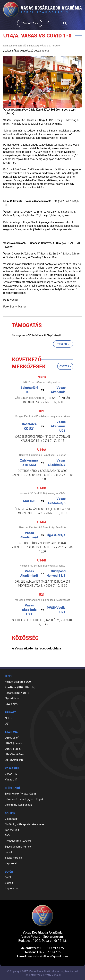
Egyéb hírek (12, 704)
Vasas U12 (11, 774)
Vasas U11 (11, 779)
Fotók (8, 877)
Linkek (9, 852)
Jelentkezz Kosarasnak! (19, 805)
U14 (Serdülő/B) (14, 760)
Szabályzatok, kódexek (18, 841)
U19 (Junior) (12, 738)
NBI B (8, 718)
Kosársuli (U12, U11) (17, 693)
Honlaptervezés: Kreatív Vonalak (42, 975)
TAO (7, 835)
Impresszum (12, 888)
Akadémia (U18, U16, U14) (20, 687)
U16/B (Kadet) (13, 749)
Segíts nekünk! (13, 858)
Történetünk (12, 830)
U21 (7, 724)
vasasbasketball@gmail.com (48, 956)
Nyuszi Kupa (12, 698)
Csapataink (12, 819)
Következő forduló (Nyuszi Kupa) (24, 799)
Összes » (65, 366)
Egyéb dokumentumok (18, 847)
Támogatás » (30, 23)
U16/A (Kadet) (13, 743)
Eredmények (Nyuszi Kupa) (20, 794)
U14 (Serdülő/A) (14, 754)
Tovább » (63, 344)
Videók (9, 883)
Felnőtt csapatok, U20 (18, 682)
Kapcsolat (11, 863)
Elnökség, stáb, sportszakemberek (25, 824)
